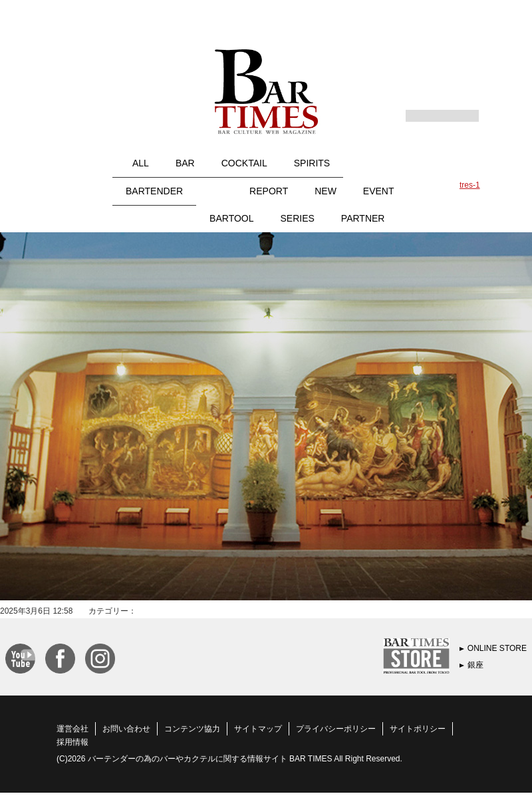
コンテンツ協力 (192, 729)
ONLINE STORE (497, 648)
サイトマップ (258, 729)
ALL (141, 163)
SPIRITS (312, 163)
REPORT (269, 191)
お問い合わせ (126, 729)
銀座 (475, 665)
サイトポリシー (418, 729)
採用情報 (72, 742)
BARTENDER (154, 191)
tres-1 (470, 185)
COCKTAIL (244, 163)
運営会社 (72, 729)
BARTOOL (231, 218)
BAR (185, 163)
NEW (326, 191)
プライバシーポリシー (336, 729)
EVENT (379, 191)
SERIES (298, 218)
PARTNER (363, 218)
